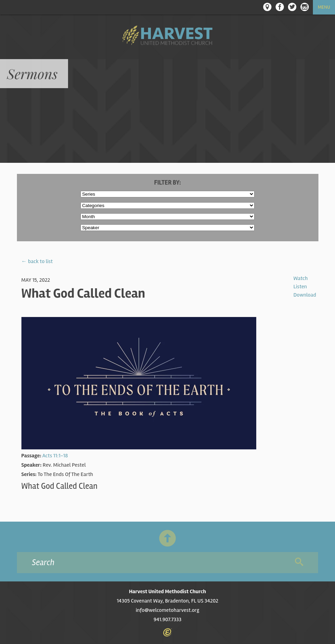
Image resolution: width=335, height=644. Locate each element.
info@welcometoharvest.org (167, 610)
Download (305, 295)
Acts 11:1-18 (55, 456)
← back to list (37, 261)
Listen (300, 287)
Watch (301, 278)
